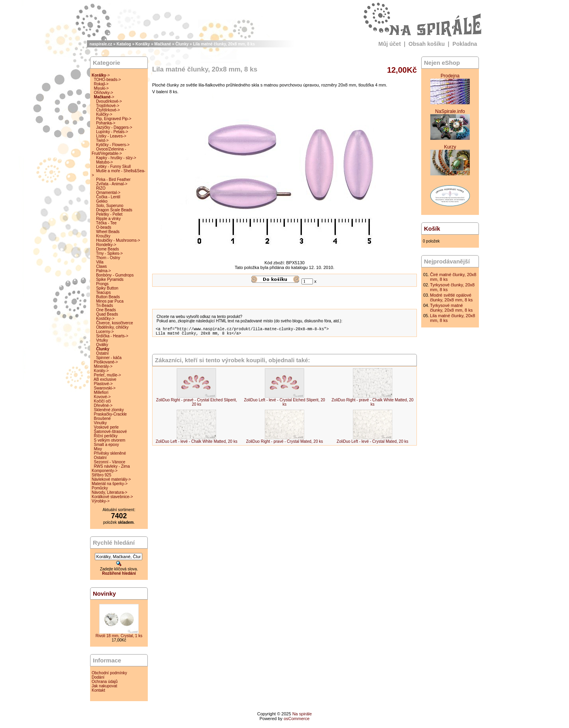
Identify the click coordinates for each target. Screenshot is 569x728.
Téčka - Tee (106, 223)
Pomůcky (100, 488)
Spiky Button (107, 288)
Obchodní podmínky (109, 673)
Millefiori (101, 392)
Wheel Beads (108, 232)
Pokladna (465, 44)
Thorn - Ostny (108, 258)
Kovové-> (103, 397)
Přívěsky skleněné (110, 453)
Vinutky (101, 423)
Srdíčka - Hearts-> (112, 336)
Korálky (143, 44)
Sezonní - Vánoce (110, 462)
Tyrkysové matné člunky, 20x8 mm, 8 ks (451, 308)
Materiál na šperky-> (110, 484)
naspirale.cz (101, 44)
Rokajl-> (101, 84)
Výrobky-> (101, 501)
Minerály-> (103, 366)
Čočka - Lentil (108, 197)
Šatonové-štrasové (110, 432)
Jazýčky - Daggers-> (114, 127)
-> (101, 75)
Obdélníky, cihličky (112, 327)
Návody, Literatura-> (109, 492)
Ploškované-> (106, 362)
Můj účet (390, 44)
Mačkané (163, 44)
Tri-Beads (105, 306)
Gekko (102, 201)
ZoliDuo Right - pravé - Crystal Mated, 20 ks (285, 444)
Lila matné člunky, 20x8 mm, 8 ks (224, 44)
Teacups (103, 293)
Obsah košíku (427, 44)
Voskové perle (106, 427)
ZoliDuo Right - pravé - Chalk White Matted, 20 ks (372, 404)
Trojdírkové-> (108, 106)
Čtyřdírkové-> (108, 110)
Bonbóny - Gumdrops (115, 275)
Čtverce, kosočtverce (114, 323)
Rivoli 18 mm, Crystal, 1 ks (119, 636)
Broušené (103, 419)
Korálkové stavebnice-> (112, 497)
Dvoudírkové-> (109, 101)
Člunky (182, 44)
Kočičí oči (103, 401)
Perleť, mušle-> (108, 375)
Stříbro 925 (101, 475)
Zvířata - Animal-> (112, 184)
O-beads (104, 227)
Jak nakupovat (105, 686)
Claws (101, 266)
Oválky (102, 345)
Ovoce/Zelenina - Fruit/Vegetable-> (109, 151)
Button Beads (108, 297)
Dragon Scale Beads (114, 210)
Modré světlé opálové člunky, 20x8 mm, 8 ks (451, 297)
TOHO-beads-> (107, 80)
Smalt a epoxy (106, 445)
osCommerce (297, 719)
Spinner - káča (109, 358)
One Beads (106, 310)
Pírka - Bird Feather (113, 180)
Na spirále (302, 714)
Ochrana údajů (105, 682)
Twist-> (102, 140)
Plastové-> (104, 384)
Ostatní (102, 353)
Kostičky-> (105, 319)
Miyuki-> (102, 88)
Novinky (104, 593)
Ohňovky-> (104, 93)
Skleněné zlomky (109, 410)
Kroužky (103, 236)
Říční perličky (106, 436)
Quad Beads (107, 314)
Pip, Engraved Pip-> (114, 119)
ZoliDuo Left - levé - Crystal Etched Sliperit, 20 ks (284, 404)
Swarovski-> (105, 388)
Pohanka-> (106, 123)
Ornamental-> (108, 193)
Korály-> (102, 371)
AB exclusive (105, 379)
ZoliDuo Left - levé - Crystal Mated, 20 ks (372, 444)
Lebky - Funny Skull (113, 166)
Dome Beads (107, 249)
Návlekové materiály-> (111, 479)
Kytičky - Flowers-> (113, 145)
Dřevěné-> (103, 405)
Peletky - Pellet (109, 214)
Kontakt (98, 690)
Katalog (124, 44)
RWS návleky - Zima (112, 466)
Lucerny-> (105, 332)
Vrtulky (102, 340)
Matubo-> (105, 162)
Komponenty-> (105, 471)
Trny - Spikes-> (109, 253)
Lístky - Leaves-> (111, 136)
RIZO (101, 188)
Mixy (98, 449)
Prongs (102, 284)
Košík (432, 229)
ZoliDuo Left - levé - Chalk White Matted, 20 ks (197, 444)
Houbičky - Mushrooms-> (118, 240)
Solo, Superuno (110, 206)
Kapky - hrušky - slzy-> (116, 158)
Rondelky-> (106, 245)
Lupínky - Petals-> (112, 132)
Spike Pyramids (110, 279)
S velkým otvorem (110, 440)
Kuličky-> (104, 114)
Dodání (98, 677)
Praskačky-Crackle (110, 414)
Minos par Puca (110, 301)
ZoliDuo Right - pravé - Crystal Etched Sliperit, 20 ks (197, 404)
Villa (100, 262)
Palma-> (104, 271)
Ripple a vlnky (108, 219)
